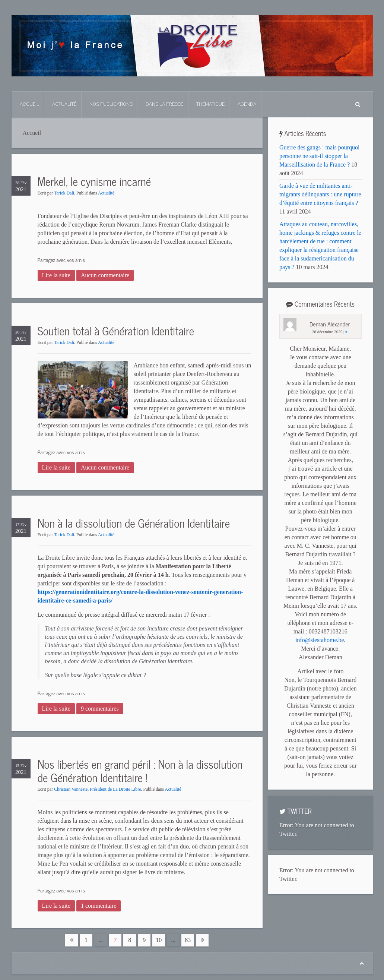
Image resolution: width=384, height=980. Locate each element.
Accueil (29, 104)
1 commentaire (99, 906)
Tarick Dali (64, 193)
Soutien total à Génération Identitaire (116, 331)
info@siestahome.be (320, 640)
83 (188, 940)
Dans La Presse (164, 104)
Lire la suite (56, 275)
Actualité (64, 104)
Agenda (247, 104)
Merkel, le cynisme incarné (94, 181)
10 (159, 940)
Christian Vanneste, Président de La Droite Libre (97, 789)
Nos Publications (111, 104)
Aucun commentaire (105, 275)
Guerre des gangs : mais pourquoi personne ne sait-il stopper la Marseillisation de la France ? (320, 156)
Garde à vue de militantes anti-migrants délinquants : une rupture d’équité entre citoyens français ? (320, 194)
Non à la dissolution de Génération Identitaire (134, 523)
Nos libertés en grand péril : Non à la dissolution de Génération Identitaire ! (140, 771)
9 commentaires (100, 709)
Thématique (210, 104)
